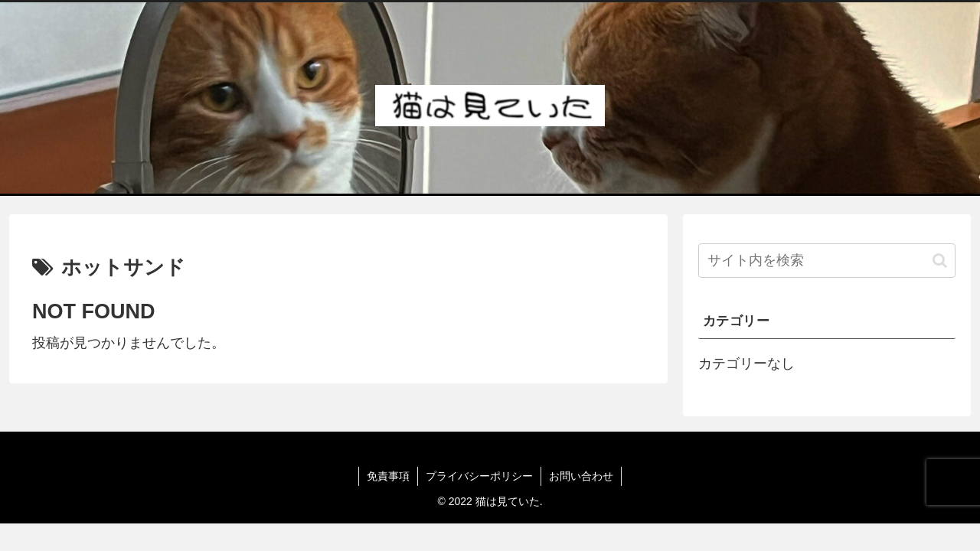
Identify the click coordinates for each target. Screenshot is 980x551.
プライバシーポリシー (479, 476)
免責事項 (388, 476)
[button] (940, 261)
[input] (827, 261)
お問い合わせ (581, 476)
